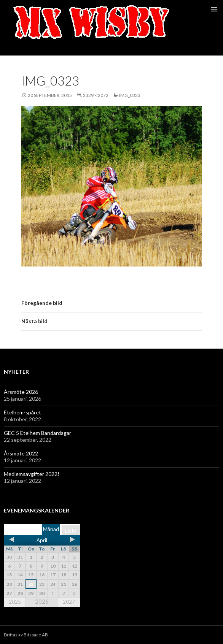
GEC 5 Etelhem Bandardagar (37, 433)
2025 (15, 602)
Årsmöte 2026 (21, 392)
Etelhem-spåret (22, 412)
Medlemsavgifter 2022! (32, 474)
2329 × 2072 (96, 95)
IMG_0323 (130, 95)
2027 (69, 602)
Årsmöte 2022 (21, 453)
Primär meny (214, 9)
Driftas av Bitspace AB (26, 635)
